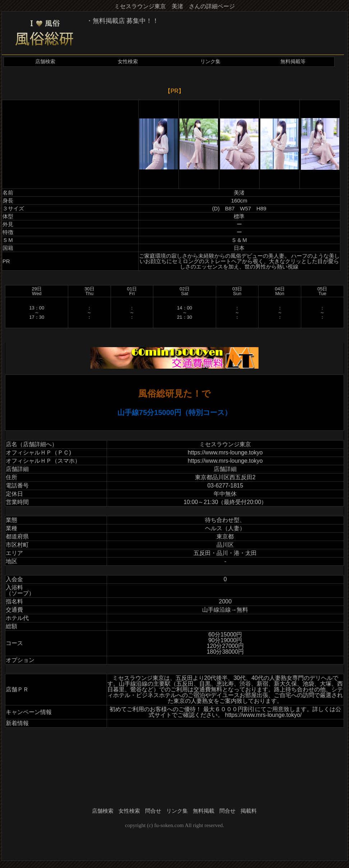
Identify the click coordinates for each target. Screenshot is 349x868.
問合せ (153, 811)
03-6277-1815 (225, 486)
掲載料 (249, 811)
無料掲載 (204, 811)
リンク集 (210, 62)
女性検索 (128, 62)
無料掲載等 (293, 62)
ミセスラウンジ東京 (225, 444)
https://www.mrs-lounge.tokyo (225, 452)
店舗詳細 (225, 469)
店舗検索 (45, 62)
